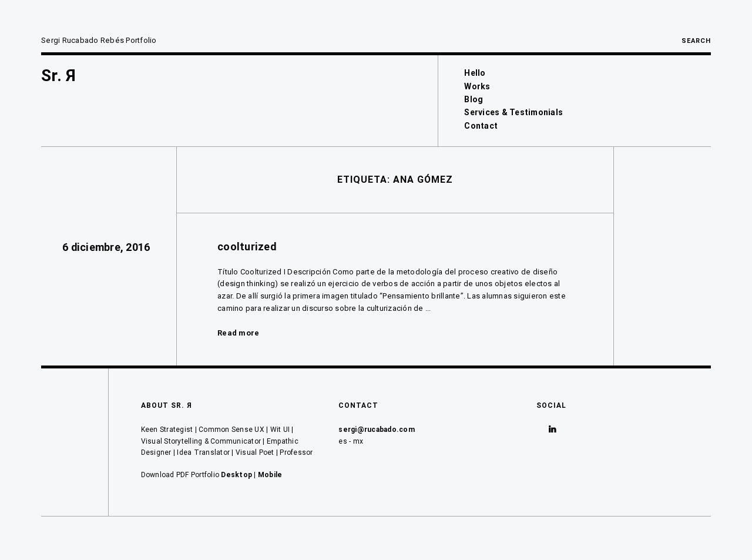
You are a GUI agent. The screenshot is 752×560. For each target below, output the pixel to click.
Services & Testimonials (513, 112)
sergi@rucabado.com (377, 430)
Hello (475, 73)
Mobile (270, 475)
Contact (481, 126)
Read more (238, 333)
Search (696, 41)
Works (477, 86)
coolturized (247, 247)
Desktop (236, 475)
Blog (474, 99)
